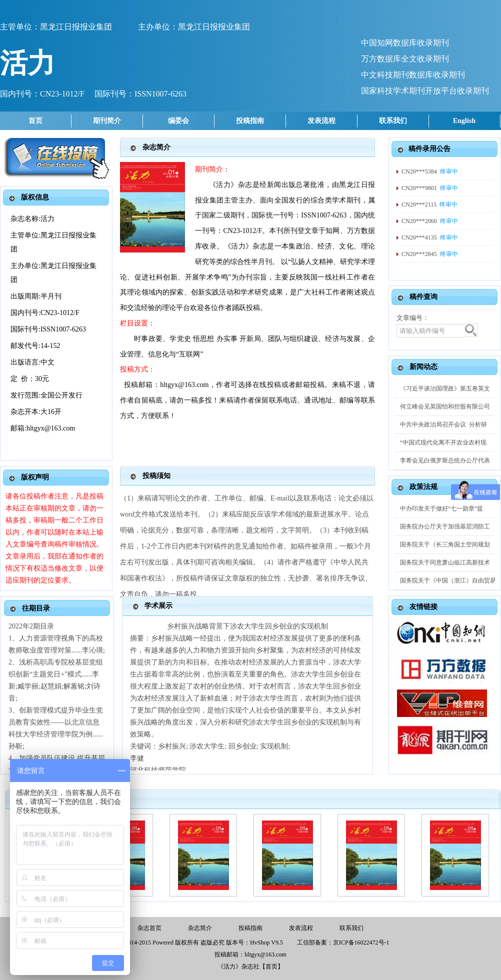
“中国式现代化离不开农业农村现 (443, 442)
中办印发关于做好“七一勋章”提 (442, 508)
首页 (35, 121)
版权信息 (35, 197)
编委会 (178, 121)
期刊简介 (107, 121)
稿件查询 (423, 297)
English (464, 121)
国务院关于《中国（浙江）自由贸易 (448, 580)
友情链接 (423, 607)
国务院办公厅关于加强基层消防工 (445, 526)
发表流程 (321, 121)
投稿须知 (156, 476)
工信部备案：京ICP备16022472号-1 (343, 942)
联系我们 (393, 121)
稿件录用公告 (429, 149)
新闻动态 (423, 367)
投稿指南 (250, 121)
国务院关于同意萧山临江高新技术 (445, 562)
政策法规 (423, 487)
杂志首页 (149, 928)
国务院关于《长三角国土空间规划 (445, 544)
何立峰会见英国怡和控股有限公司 (445, 406)
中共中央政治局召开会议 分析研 (443, 424)
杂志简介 (156, 147)
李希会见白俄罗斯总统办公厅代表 (445, 460)
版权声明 (35, 477)
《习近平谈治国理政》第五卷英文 (445, 388)
